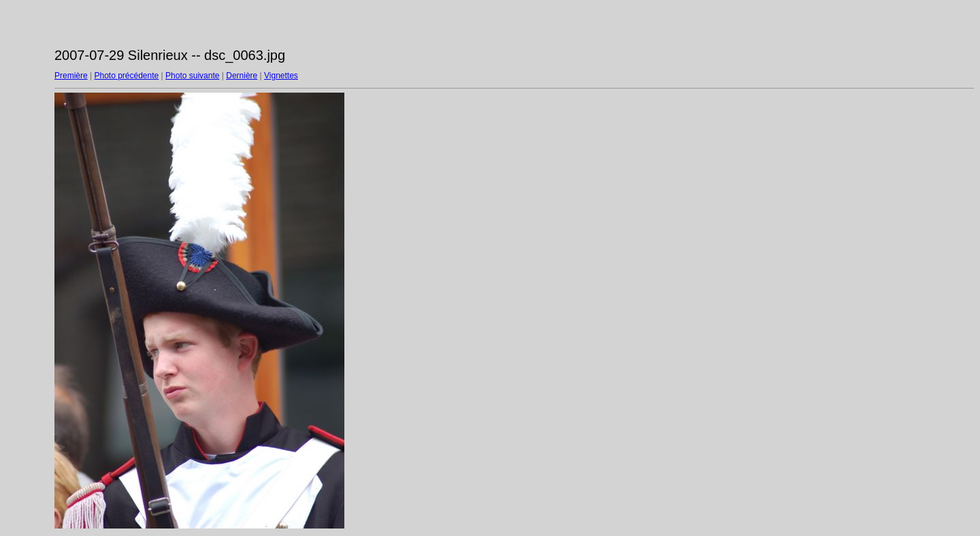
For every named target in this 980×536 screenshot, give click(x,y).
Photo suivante (192, 76)
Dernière (242, 76)
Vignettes (281, 76)
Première (71, 76)
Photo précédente (126, 76)
